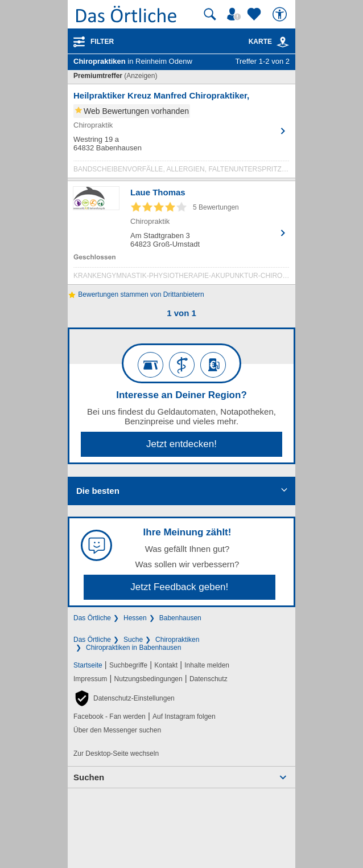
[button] (124, 698)
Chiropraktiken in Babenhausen (133, 648)
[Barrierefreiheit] (281, 14)
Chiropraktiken (177, 640)
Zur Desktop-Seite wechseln (116, 754)
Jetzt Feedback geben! (179, 587)
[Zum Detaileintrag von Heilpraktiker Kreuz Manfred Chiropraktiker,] (181, 134)
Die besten (98, 491)
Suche (133, 640)
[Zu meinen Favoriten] (255, 14)
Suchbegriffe (128, 665)
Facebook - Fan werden (110, 716)
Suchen (89, 777)
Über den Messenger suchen (117, 730)
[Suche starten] (210, 14)
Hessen (135, 618)
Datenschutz (209, 679)
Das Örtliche (92, 618)
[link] (283, 42)
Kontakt (166, 665)
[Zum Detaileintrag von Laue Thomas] (181, 236)
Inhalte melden (207, 665)
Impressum (90, 679)
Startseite (88, 665)
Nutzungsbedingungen (148, 679)
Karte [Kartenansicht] (269, 42)
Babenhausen (180, 618)
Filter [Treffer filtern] (102, 42)
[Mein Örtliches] (236, 14)
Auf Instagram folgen (184, 716)
